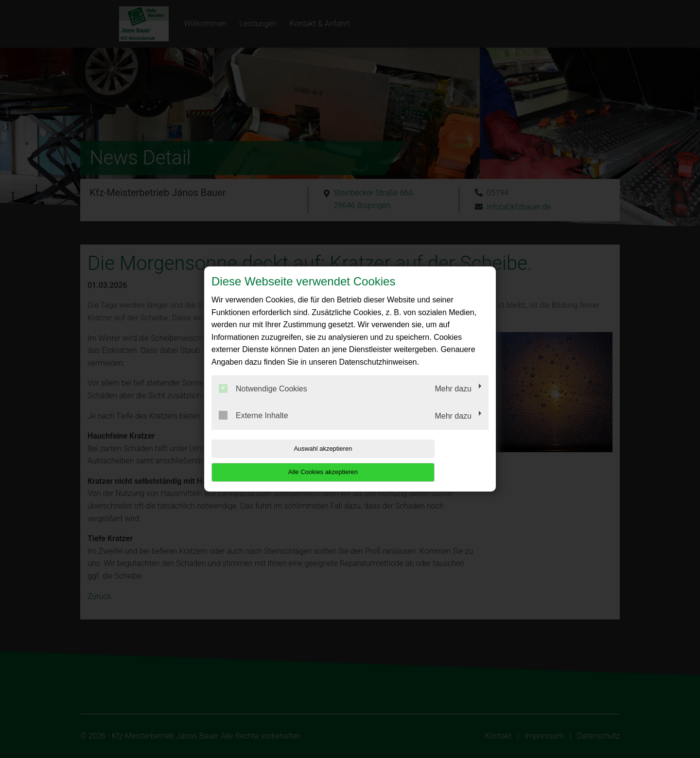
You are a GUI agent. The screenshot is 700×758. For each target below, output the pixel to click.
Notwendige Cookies (263, 400)
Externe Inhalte (254, 427)
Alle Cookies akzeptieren (426, 460)
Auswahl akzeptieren (274, 460)
